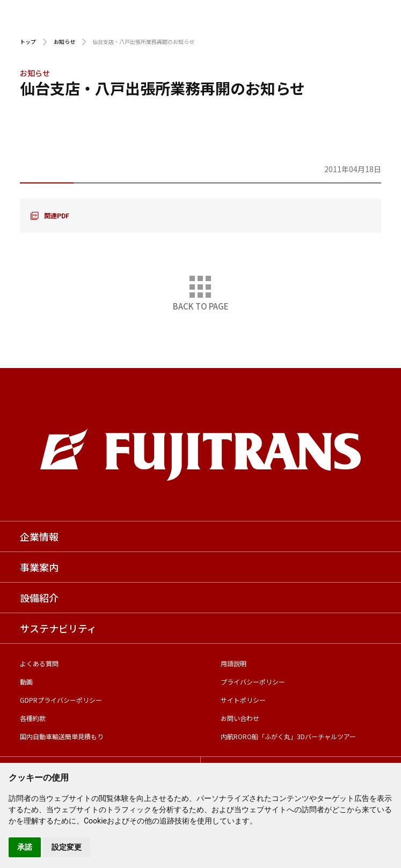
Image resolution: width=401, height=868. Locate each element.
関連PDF (57, 215)
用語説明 (234, 663)
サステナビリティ (58, 628)
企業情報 (39, 536)
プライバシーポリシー (253, 682)
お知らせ (64, 42)
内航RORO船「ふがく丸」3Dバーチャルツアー (288, 736)
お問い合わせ (240, 718)
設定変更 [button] (67, 847)
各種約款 (33, 718)
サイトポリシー (243, 700)
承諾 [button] (25, 847)
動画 (26, 682)
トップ (28, 42)
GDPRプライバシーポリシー (61, 700)
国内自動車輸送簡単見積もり (62, 736)
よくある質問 (39, 663)
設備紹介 (39, 598)
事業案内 (39, 567)
